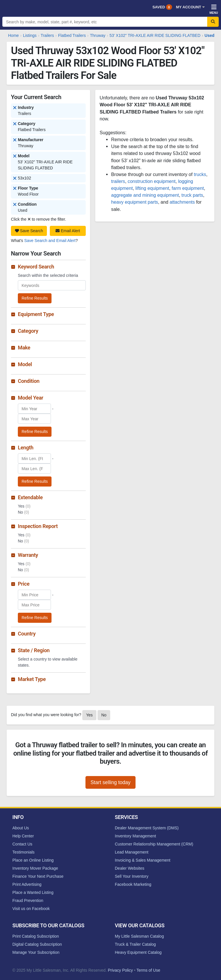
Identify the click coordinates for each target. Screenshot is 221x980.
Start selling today (110, 782)
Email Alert (68, 231)
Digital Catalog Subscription (37, 944)
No (104, 715)
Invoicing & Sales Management (143, 860)
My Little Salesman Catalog (139, 936)
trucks (200, 174)
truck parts (192, 195)
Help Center (23, 836)
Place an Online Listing (33, 860)
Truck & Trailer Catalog (135, 944)
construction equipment (152, 181)
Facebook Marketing (133, 884)
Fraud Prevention (28, 900)
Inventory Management (135, 836)
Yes (89, 715)
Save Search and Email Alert (50, 241)
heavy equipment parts (135, 202)
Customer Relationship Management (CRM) (154, 844)
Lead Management (132, 852)
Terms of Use (148, 970)
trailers (118, 181)
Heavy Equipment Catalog (138, 952)
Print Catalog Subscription (36, 936)
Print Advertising (27, 884)
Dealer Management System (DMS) (147, 828)
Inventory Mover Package (35, 868)
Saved (162, 7)
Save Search (29, 231)
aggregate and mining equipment (145, 195)
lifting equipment (152, 188)
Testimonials (23, 852)
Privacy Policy (120, 970)
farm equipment (188, 188)
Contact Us (22, 844)
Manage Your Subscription (36, 952)
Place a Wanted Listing (33, 892)
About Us (21, 828)
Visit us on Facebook (31, 909)
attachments (182, 202)
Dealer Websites (129, 868)
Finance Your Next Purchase (38, 876)
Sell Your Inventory (132, 876)
